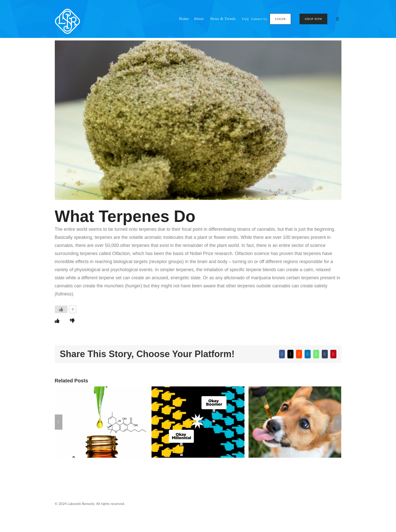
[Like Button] (61, 309)
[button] (337, 19)
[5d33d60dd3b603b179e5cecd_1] (198, 120)
